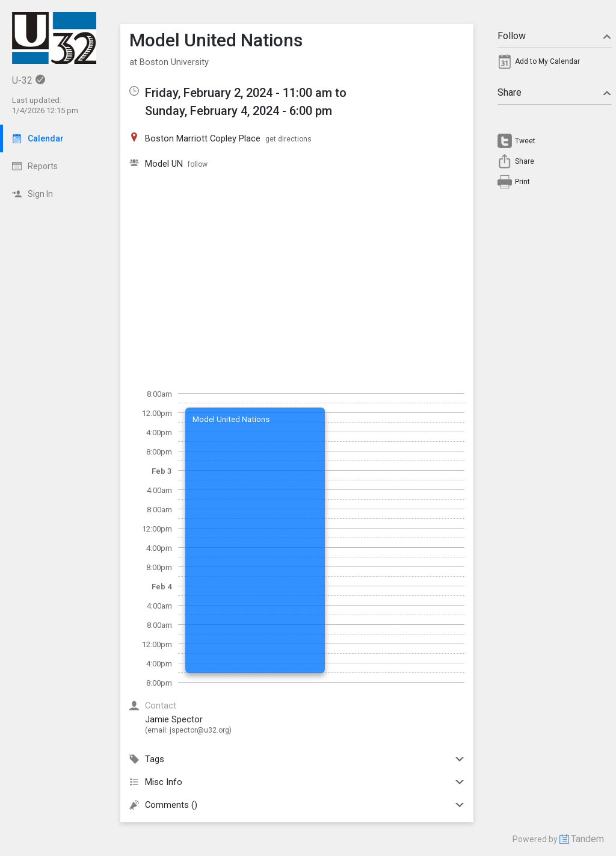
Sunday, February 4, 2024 (212, 111)
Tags (297, 759)
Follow (555, 36)
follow (198, 164)
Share (555, 92)
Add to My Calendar (547, 61)
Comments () (297, 805)
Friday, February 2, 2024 (209, 93)
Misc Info (297, 782)
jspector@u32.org (199, 730)
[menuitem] (555, 64)
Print (522, 182)
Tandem (587, 839)
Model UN (164, 164)
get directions (288, 139)
